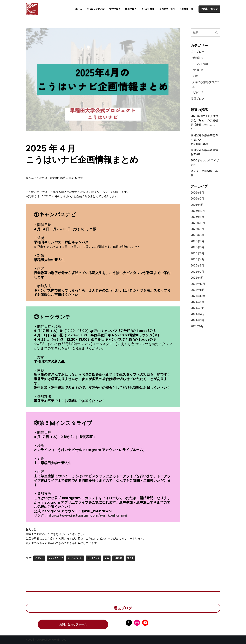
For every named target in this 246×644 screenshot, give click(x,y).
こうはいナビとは (96, 9)
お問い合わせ (209, 9)
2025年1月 (197, 278)
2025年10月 (198, 223)
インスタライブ (56, 558)
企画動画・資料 (167, 9)
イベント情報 (148, 9)
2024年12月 (198, 284)
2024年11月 (198, 290)
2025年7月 (197, 241)
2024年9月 (197, 302)
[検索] (192, 9)
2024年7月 (198, 308)
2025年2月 (197, 272)
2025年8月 (197, 235)
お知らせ (198, 70)
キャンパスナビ (75, 558)
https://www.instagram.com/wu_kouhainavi (87, 515)
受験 (195, 76)
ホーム (79, 9)
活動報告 (198, 58)
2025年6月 (197, 247)
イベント (39, 558)
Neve (29, 640)
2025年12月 (198, 211)
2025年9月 (197, 229)
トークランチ (93, 558)
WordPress (59, 640)
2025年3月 (197, 266)
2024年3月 (197, 320)
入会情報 (184, 9)
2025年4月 (198, 259)
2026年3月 (197, 193)
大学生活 (118, 558)
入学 (107, 558)
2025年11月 (197, 217)
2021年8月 (197, 326)
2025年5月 (197, 253)
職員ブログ (131, 9)
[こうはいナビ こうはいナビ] (32, 9)
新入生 (130, 558)
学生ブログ (115, 9)
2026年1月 (197, 205)
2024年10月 (198, 296)
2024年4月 (198, 314)
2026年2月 (197, 199)
